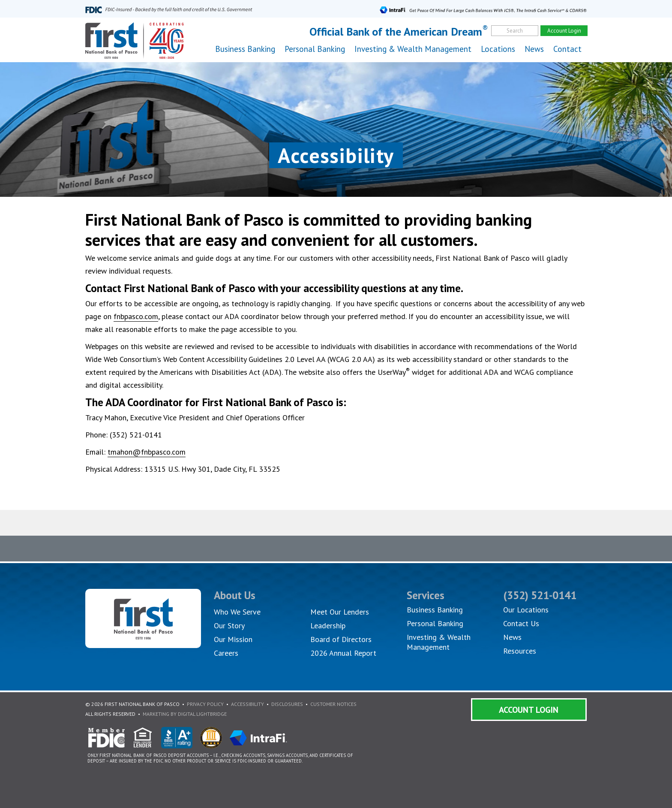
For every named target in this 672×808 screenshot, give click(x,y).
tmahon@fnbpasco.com (147, 452)
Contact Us (521, 623)
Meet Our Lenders (340, 612)
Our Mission (233, 639)
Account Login (529, 710)
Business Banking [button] (245, 49)
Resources (520, 651)
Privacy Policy (205, 704)
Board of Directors (341, 639)
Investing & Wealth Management (413, 49)
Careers (226, 653)
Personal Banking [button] (315, 49)
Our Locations (526, 610)
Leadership (328, 626)
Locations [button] (498, 49)
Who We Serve (237, 612)
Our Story (229, 626)
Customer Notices (333, 704)
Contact (567, 49)
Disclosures (287, 704)
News (534, 49)
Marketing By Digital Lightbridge (185, 714)
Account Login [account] (564, 31)
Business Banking (435, 610)
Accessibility (247, 704)
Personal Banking (435, 623)
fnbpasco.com (136, 316)
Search (515, 31)
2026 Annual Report (343, 653)
